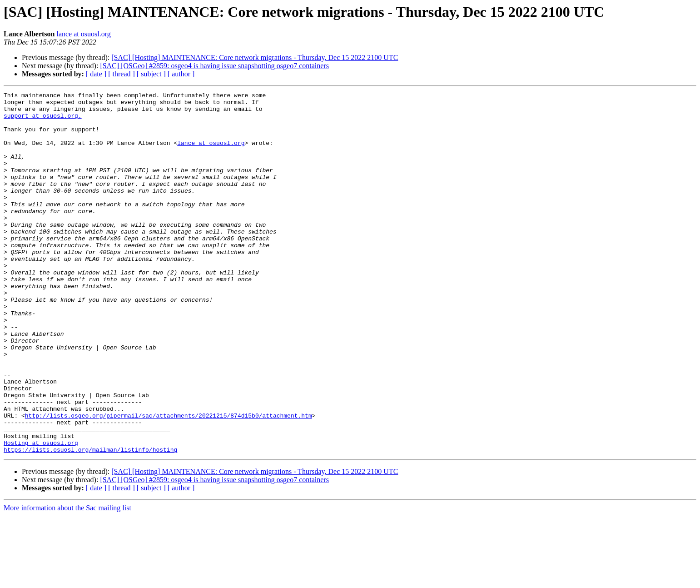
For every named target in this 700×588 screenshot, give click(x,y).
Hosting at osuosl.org (41, 513)
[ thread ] (122, 74)
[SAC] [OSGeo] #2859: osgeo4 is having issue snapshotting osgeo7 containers (214, 66)
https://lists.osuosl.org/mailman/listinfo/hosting (90, 522)
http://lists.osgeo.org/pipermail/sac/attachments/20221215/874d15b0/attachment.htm (169, 481)
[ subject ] (151, 74)
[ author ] (181, 74)
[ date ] (96, 74)
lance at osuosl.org (83, 34)
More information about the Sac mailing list (67, 580)
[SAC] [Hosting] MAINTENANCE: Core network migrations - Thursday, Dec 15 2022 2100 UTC (255, 57)
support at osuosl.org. (43, 121)
